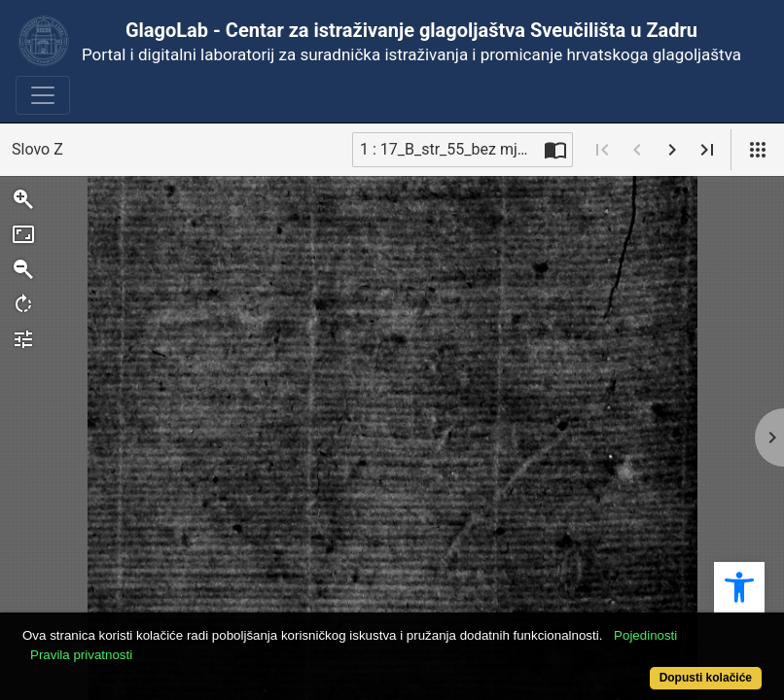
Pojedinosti (684, 625)
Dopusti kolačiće (661, 667)
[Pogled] (758, 150)
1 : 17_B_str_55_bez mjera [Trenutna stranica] (449, 149)
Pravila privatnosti (120, 644)
